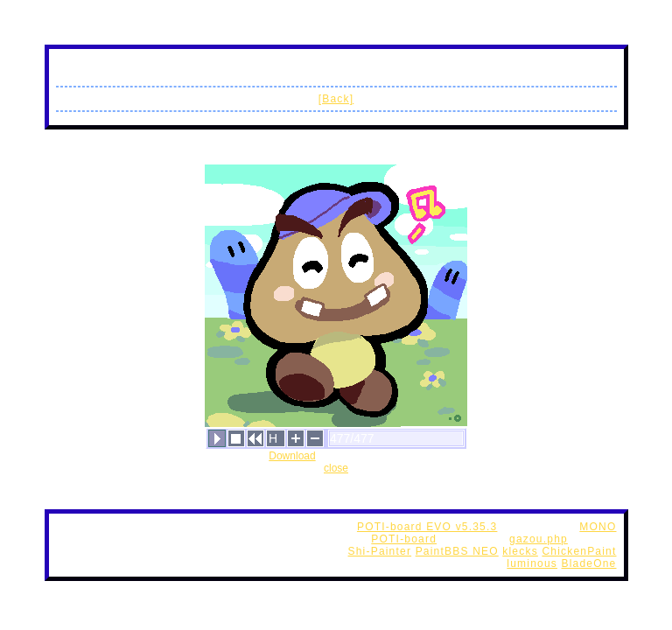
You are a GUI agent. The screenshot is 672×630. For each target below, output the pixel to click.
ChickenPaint (579, 551)
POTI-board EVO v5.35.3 (427, 527)
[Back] (336, 99)
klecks (520, 551)
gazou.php (539, 539)
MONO (598, 527)
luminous (532, 563)
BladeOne (589, 563)
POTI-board (404, 539)
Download (292, 456)
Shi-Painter (380, 551)
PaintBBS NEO (457, 551)
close (336, 468)
